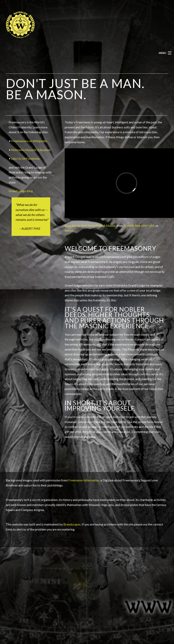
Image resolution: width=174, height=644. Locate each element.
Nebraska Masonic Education (31, 150)
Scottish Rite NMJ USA (139, 226)
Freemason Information (84, 480)
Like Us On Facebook (25, 158)
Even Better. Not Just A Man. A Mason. (90, 226)
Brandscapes (72, 524)
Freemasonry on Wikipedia (29, 141)
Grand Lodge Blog (21, 191)
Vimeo (69, 230)
